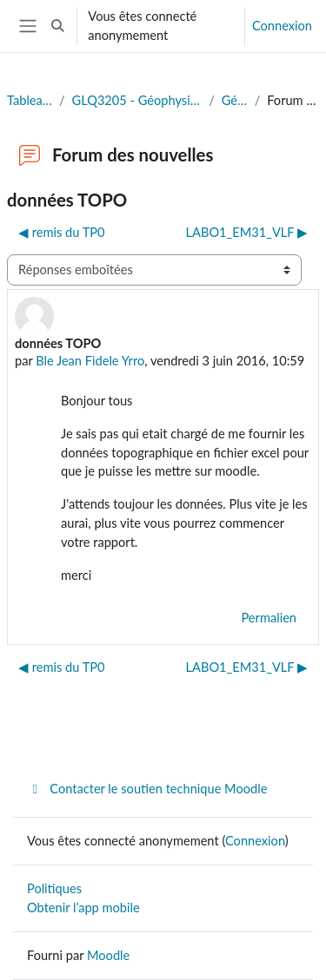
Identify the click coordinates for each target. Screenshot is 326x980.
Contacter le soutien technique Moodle (147, 789)
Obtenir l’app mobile (83, 908)
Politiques (54, 888)
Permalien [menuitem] (269, 618)
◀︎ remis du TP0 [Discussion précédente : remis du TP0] (62, 232)
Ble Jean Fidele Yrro (90, 361)
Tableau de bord (30, 100)
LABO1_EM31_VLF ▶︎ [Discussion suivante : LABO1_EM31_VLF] (247, 232)
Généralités (235, 100)
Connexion (282, 26)
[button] (57, 26)
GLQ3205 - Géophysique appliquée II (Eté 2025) (137, 100)
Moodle (108, 955)
